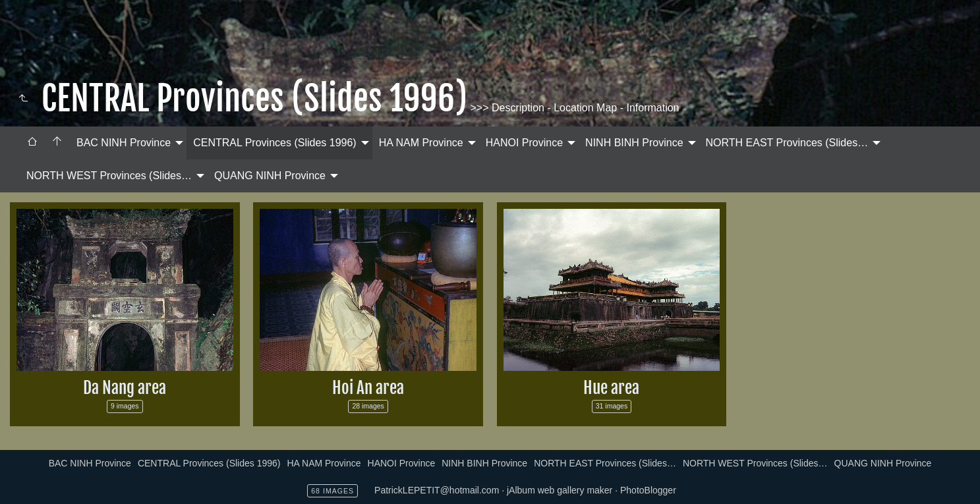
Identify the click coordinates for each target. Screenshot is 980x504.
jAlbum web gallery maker (560, 490)
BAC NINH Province (124, 143)
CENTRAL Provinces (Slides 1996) (275, 143)
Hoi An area (368, 388)
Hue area (611, 388)
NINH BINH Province (634, 143)
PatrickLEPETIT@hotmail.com (437, 490)
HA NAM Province (421, 143)
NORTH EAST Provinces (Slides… (787, 143)
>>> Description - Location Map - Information (573, 108)
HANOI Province (524, 143)
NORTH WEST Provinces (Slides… (109, 176)
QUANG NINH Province (270, 176)
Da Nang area (125, 388)
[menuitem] (32, 143)
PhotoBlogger (648, 490)
